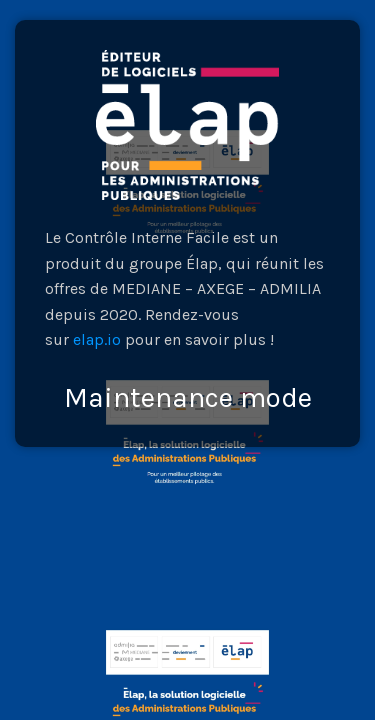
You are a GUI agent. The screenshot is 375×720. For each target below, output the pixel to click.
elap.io (97, 339)
